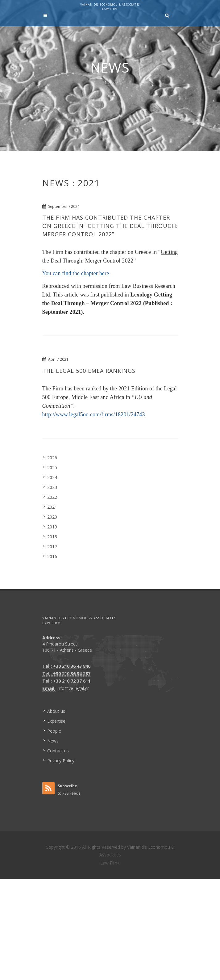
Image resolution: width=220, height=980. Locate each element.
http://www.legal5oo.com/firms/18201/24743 (94, 414)
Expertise (56, 721)
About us (56, 711)
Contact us (58, 751)
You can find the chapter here (76, 273)
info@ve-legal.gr (73, 688)
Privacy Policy (61, 761)
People (54, 731)
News (110, 82)
